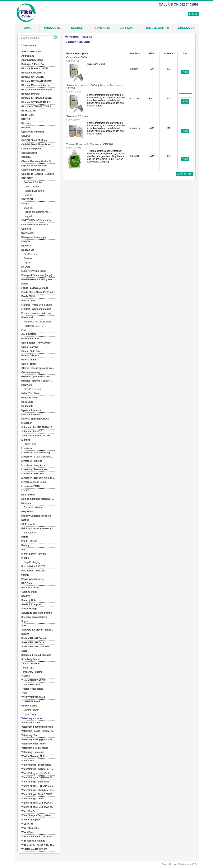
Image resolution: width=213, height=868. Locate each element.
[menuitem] (38, 52)
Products (52, 28)
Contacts (102, 28)
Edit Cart (127, 28)
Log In (193, 14)
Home (27, 28)
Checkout (186, 28)
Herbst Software (180, 864)
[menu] (38, 451)
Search (77, 28)
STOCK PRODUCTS (79, 42)
